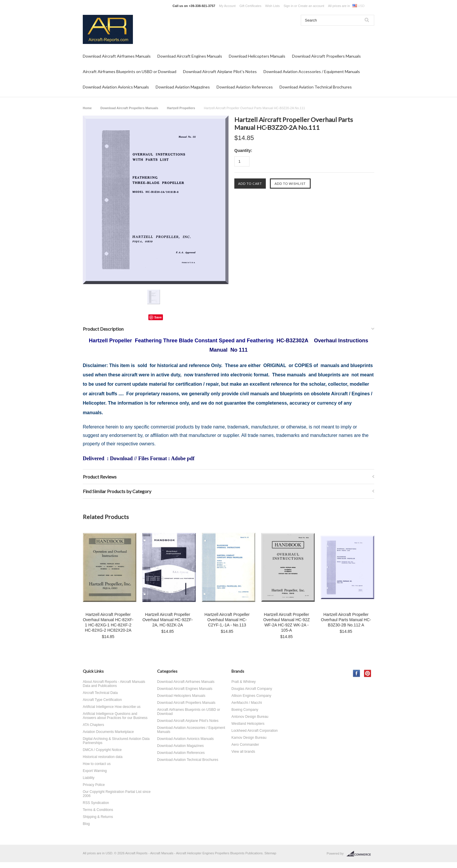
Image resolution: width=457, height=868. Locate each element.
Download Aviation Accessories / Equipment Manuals (312, 71)
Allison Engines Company (251, 696)
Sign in (289, 6)
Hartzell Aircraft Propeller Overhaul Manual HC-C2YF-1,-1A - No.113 (227, 620)
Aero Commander (245, 745)
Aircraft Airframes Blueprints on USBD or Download (130, 71)
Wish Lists (273, 6)
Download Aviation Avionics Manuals (116, 87)
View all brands (243, 752)
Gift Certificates (250, 6)
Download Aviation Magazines (183, 87)
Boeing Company (245, 710)
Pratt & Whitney (244, 682)
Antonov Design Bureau (250, 717)
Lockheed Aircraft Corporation (255, 731)
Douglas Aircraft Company (252, 689)
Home (87, 108)
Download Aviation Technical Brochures (316, 87)
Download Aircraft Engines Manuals (190, 56)
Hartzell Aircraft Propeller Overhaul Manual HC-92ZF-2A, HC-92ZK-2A (168, 620)
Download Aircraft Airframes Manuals (117, 56)
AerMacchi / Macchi (247, 703)
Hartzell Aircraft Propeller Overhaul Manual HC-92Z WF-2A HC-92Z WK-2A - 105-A (286, 622)
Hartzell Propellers (181, 108)
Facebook (357, 673)
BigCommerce (360, 854)
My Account (227, 6)
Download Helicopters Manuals (257, 56)
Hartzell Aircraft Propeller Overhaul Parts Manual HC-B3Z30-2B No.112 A (346, 620)
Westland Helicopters (248, 724)
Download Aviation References (245, 87)
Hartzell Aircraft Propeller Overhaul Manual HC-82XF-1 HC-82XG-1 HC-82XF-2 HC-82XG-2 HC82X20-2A (108, 622)
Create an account (311, 6)
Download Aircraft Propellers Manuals (326, 56)
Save (158, 317)
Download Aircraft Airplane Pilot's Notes (220, 71)
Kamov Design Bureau (249, 738)
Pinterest (368, 673)
